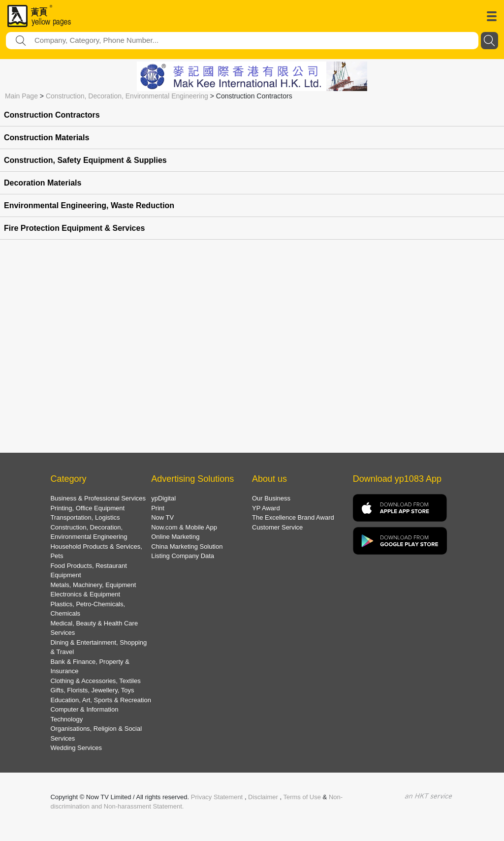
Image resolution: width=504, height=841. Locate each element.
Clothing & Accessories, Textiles (95, 681)
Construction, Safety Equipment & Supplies (85, 160)
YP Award (266, 508)
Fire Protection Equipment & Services (74, 228)
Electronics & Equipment (85, 594)
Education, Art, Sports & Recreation (101, 700)
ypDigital (163, 498)
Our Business (271, 498)
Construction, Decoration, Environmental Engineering (127, 96)
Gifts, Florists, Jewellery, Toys (92, 690)
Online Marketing (175, 537)
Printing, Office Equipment (87, 508)
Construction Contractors (52, 115)
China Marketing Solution (187, 546)
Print (158, 508)
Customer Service (277, 527)
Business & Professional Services (98, 498)
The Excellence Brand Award (293, 517)
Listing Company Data (183, 556)
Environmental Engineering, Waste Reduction (89, 205)
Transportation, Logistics (85, 517)
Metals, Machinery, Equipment (93, 585)
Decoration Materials (43, 183)
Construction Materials (47, 138)
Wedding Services (76, 748)
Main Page (21, 96)
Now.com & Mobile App (184, 527)
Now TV (162, 517)
